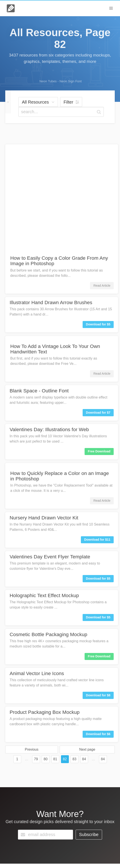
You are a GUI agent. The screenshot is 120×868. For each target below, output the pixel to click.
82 (65, 656)
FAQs (16, 837)
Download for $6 (98, 631)
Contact (33, 837)
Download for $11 (97, 436)
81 (55, 656)
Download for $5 (98, 221)
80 (46, 656)
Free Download (99, 348)
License (28, 859)
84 (84, 656)
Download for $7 (98, 309)
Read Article (102, 182)
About (16, 859)
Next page (87, 646)
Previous (31, 646)
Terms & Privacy (47, 859)
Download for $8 (98, 592)
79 (36, 656)
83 (75, 656)
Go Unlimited (59, 839)
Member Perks (71, 859)
